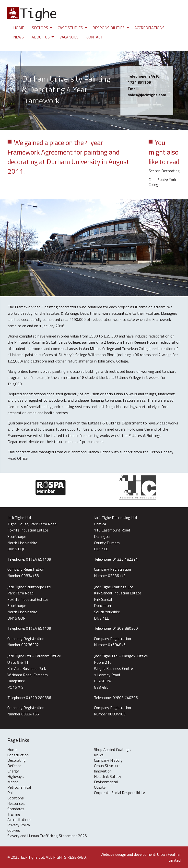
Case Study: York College (162, 182)
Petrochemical (19, 788)
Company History (108, 761)
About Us (41, 37)
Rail (10, 793)
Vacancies (69, 37)
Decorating (17, 761)
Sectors (40, 28)
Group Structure (107, 766)
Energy (13, 772)
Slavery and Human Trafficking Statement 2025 (47, 836)
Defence (14, 766)
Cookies (14, 831)
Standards (16, 809)
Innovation (103, 772)
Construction (18, 755)
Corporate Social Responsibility (119, 793)
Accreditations (149, 28)
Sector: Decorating (164, 171)
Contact (95, 37)
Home (19, 28)
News (18, 37)
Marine (13, 782)
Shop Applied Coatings (112, 750)
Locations (16, 798)
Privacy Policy (19, 825)
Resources (16, 804)
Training (14, 815)
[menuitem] (19, 28)
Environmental (106, 782)
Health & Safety (108, 777)
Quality (100, 788)
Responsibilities (109, 28)
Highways (16, 777)
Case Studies (70, 28)
